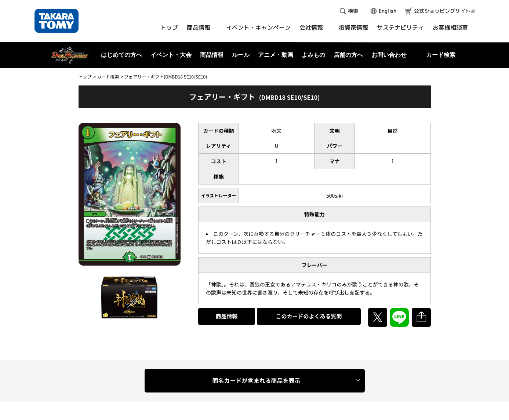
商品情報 (227, 316)
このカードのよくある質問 (309, 316)
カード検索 (108, 76)
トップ (85, 76)
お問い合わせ (389, 55)
